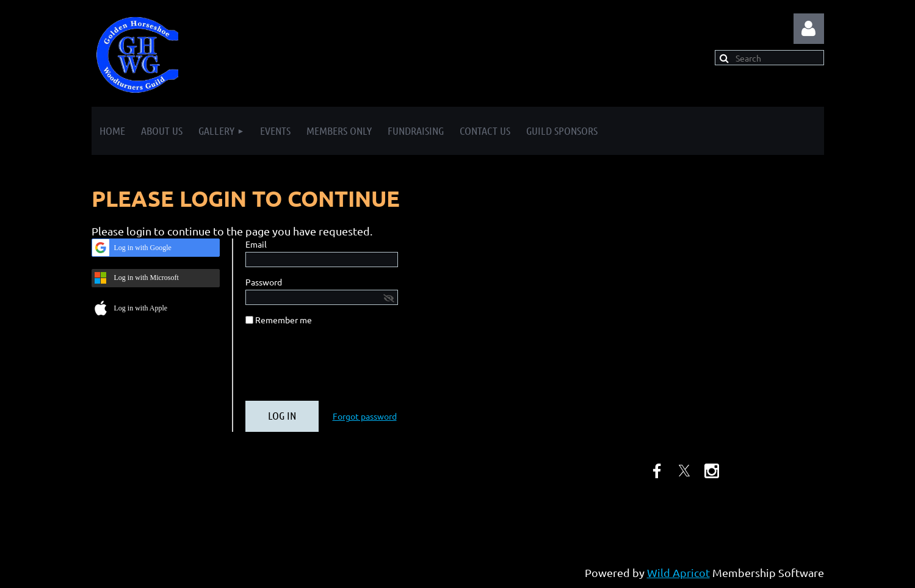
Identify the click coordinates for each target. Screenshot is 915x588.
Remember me (284, 320)
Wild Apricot (678, 572)
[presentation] (338, 368)
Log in (809, 29)
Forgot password (365, 416)
